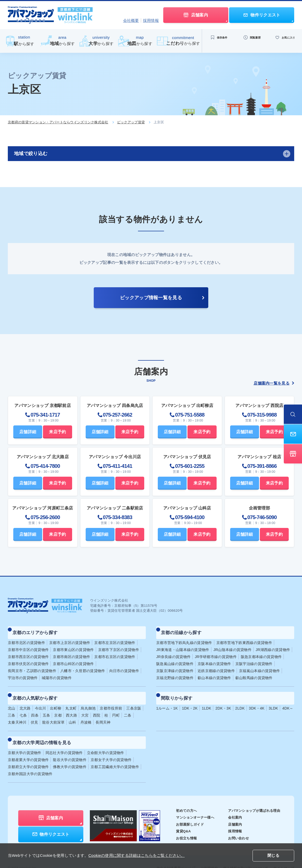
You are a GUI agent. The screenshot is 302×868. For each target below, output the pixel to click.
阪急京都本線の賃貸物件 (261, 652)
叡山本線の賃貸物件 (214, 673)
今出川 (40, 699)
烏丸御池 (88, 699)
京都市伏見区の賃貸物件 (28, 659)
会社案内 (232, 803)
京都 (58, 706)
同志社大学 (64, 739)
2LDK (240, 699)
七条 (23, 706)
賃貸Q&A (176, 817)
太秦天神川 (17, 713)
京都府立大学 (28, 753)
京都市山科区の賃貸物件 (73, 659)
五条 (46, 706)
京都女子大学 (111, 746)
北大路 (25, 699)
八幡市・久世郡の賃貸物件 (83, 666)
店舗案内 (232, 810)
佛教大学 (70, 753)
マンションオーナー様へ (189, 803)
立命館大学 (106, 739)
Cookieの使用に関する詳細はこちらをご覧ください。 (136, 855)
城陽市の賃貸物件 (56, 673)
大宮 (85, 706)
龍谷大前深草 (53, 713)
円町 (116, 706)
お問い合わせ (235, 824)
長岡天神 (103, 713)
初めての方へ (180, 796)
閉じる (273, 856)
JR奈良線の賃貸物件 (173, 652)
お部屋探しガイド (183, 810)
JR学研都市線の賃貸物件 (216, 652)
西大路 (71, 706)
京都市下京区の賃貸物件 (119, 645)
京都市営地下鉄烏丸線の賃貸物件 (184, 638)
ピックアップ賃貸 (131, 122)
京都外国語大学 (30, 760)
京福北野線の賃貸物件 (175, 673)
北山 (12, 699)
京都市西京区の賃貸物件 (28, 652)
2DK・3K (223, 699)
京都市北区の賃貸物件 (26, 638)
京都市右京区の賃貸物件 (115, 652)
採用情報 (151, 20)
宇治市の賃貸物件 (23, 673)
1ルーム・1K (167, 699)
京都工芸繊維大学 (115, 753)
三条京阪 (134, 699)
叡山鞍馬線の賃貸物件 (254, 673)
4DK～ (288, 699)
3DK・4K (257, 699)
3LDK (273, 699)
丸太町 (71, 699)
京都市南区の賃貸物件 (71, 652)
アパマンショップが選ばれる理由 (252, 796)
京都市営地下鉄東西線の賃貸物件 (244, 638)
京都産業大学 (28, 746)
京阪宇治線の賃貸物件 (254, 659)
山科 (73, 713)
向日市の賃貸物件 (124, 666)
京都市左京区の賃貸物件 (115, 638)
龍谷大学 (70, 746)
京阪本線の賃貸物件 (214, 659)
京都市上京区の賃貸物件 (70, 638)
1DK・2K (190, 699)
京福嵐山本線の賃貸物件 (259, 666)
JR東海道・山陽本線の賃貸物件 (183, 645)
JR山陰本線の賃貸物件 (232, 645)
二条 (128, 706)
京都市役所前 (111, 699)
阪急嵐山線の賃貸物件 (175, 659)
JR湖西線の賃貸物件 (273, 645)
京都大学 (25, 739)
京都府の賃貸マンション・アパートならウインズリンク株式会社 (58, 122)
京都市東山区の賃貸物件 (73, 645)
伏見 (34, 713)
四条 (35, 706)
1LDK (206, 699)
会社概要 (131, 20)
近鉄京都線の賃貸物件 (216, 666)
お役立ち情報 (180, 824)
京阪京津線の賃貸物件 (175, 666)
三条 (12, 706)
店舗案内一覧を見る (274, 383)
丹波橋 (86, 713)
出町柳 (56, 699)
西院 (97, 706)
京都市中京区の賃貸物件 (28, 645)
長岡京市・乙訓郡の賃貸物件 (32, 666)
